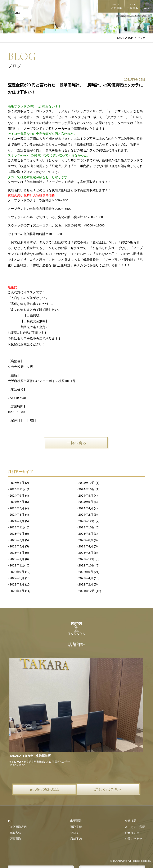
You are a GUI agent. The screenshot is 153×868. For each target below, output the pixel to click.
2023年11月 (18, 527)
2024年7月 (17, 502)
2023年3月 (17, 553)
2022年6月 (86, 572)
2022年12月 (87, 559)
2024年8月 (86, 496)
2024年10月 (87, 489)
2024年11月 (18, 489)
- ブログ (73, 833)
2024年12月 (87, 483)
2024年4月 (86, 508)
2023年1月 (17, 559)
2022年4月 (86, 578)
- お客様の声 (131, 833)
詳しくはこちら (108, 789)
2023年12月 (87, 521)
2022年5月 (17, 578)
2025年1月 (17, 483)
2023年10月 (87, 527)
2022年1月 (17, 591)
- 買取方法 (14, 833)
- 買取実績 (75, 827)
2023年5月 (17, 546)
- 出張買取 (75, 821)
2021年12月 (87, 591)
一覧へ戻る (76, 443)
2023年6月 (86, 540)
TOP (11, 821)
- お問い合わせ (133, 839)
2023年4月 (86, 546)
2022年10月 (87, 565)
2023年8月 (86, 534)
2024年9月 (17, 496)
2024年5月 (17, 508)
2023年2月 (86, 553)
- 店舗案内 (75, 839)
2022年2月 (86, 584)
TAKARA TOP (125, 38)
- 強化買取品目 (17, 827)
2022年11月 (18, 565)
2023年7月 (17, 540)
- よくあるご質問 (134, 827)
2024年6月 (86, 502)
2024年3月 (17, 515)
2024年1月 (17, 521)
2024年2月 (86, 515)
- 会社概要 (130, 821)
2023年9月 (17, 534)
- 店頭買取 (14, 839)
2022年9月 (17, 572)
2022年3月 (17, 584)
